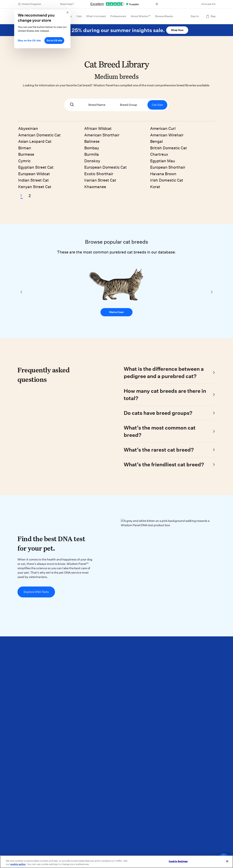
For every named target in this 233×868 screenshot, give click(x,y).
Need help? (67, 4)
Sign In (195, 16)
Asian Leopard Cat (35, 141)
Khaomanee (95, 187)
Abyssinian (28, 128)
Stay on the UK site (29, 40)
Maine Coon (116, 312)
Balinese (92, 141)
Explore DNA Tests (36, 592)
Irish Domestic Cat (167, 180)
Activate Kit (208, 4)
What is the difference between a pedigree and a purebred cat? (164, 372)
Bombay (92, 148)
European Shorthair (168, 167)
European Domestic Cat (105, 167)
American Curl (163, 128)
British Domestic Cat (169, 148)
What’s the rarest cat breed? (159, 450)
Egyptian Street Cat (36, 167)
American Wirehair (167, 135)
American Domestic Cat (39, 135)
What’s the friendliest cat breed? (164, 464)
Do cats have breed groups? (158, 413)
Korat (155, 187)
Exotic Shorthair (99, 174)
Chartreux (159, 154)
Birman (25, 148)
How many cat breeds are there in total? (165, 394)
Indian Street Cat (33, 180)
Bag (211, 16)
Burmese (26, 154)
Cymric (24, 161)
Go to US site (54, 40)
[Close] (227, 861)
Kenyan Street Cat (35, 187)
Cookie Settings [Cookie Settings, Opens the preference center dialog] (178, 861)
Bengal (156, 141)
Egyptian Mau (163, 161)
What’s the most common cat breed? (160, 431)
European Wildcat (34, 174)
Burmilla (92, 154)
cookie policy (18, 864)
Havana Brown (163, 174)
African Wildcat (98, 128)
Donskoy (92, 161)
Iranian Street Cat (100, 180)
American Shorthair (102, 135)
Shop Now (177, 30)
